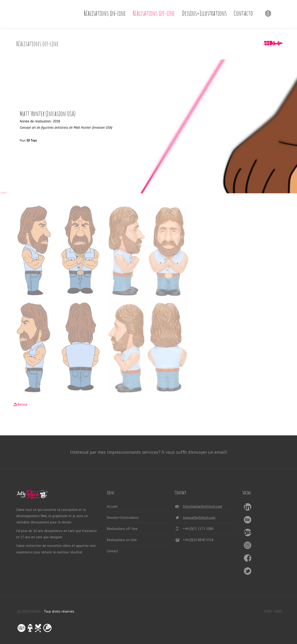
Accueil (112, 506)
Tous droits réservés (59, 611)
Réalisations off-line (154, 13)
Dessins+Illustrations (204, 13)
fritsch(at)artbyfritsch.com (202, 506)
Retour (23, 404)
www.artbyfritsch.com (199, 517)
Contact (113, 551)
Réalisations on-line (105, 13)
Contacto (243, 13)
